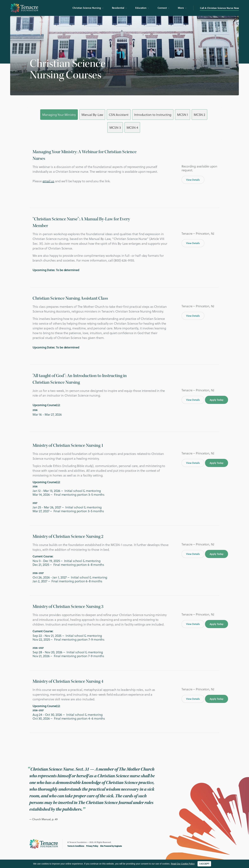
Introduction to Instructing (153, 115)
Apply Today (217, 400)
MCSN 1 (183, 115)
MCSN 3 (115, 127)
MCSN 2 (199, 115)
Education (141, 8)
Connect (162, 8)
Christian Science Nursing (87, 8)
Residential (118, 8)
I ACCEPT (204, 864)
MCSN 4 (132, 127)
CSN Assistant (119, 115)
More (181, 8)
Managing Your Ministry (59, 115)
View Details (193, 180)
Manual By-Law (92, 115)
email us (48, 181)
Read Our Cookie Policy (183, 864)
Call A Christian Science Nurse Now (219, 8)
